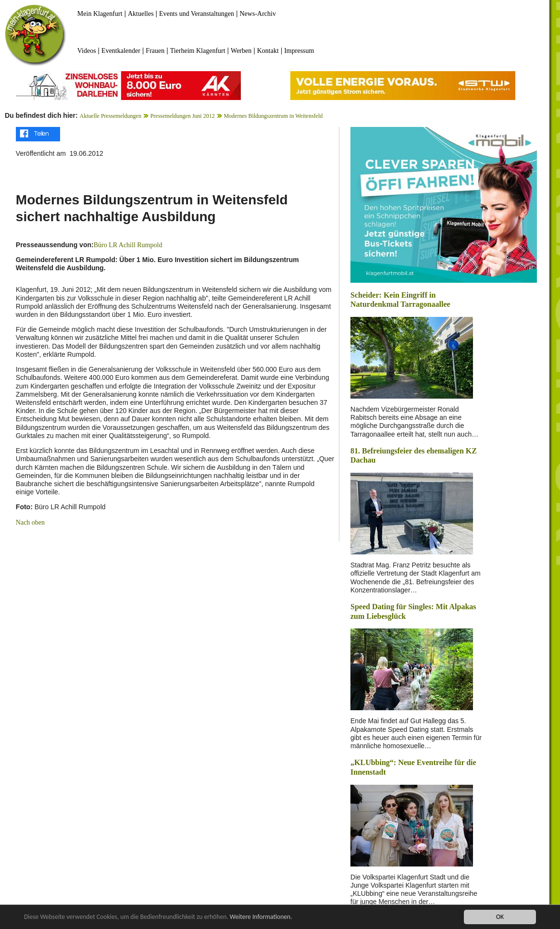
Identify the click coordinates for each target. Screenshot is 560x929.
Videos (87, 51)
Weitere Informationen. (261, 917)
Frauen (155, 51)
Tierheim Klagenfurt (198, 51)
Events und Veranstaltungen (197, 14)
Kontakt (268, 51)
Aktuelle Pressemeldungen (111, 116)
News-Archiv (258, 14)
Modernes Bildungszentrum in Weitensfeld (273, 116)
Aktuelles (141, 14)
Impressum (299, 51)
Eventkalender (121, 51)
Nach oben (30, 522)
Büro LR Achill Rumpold (128, 245)
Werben (241, 51)
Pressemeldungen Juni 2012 (183, 116)
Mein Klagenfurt (100, 14)
